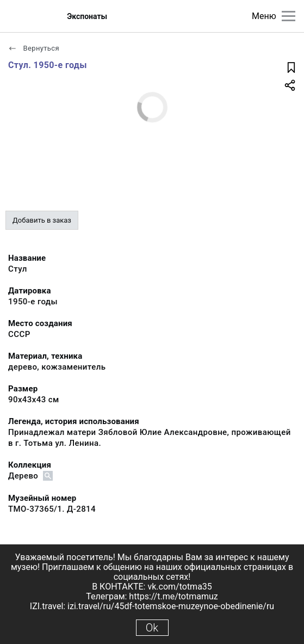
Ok (152, 628)
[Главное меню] (289, 16)
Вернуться (34, 48)
